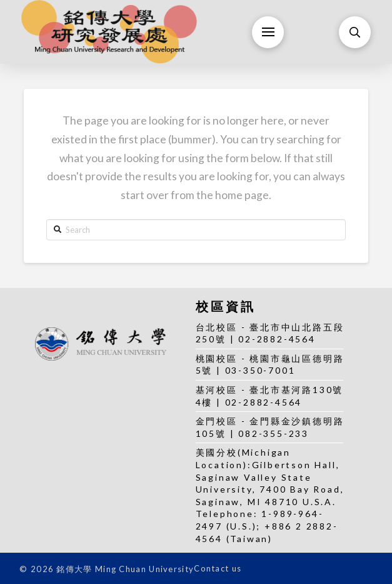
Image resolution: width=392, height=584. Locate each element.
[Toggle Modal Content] (355, 32)
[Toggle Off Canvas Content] (268, 32)
